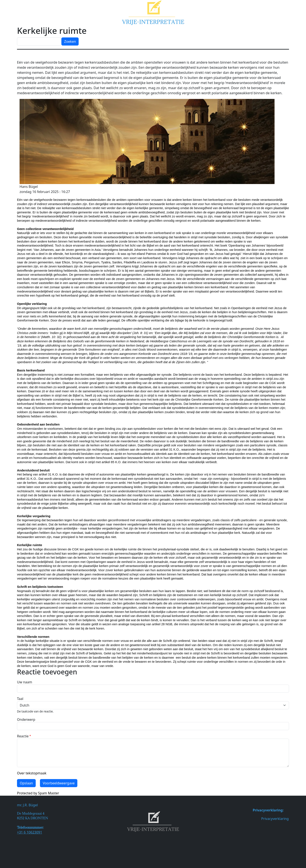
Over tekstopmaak (32, 773)
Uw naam (25, 682)
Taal (20, 699)
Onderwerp (26, 720)
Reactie (23, 736)
